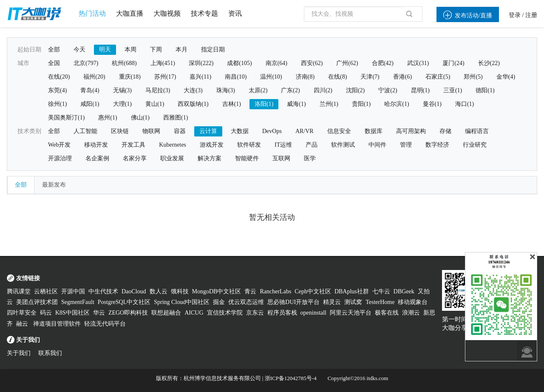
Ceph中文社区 (313, 291)
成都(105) (239, 63)
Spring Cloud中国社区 (182, 302)
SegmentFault (78, 302)
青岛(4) (90, 90)
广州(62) (347, 63)
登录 (515, 15)
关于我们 (19, 353)
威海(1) (296, 104)
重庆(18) (130, 77)
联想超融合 (166, 313)
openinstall (313, 313)
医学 (310, 158)
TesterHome (380, 302)
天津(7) (370, 77)
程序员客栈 (282, 313)
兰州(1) (329, 104)
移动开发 (96, 145)
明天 (105, 50)
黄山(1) (155, 104)
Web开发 (59, 145)
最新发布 (54, 185)
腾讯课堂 (19, 291)
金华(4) (506, 77)
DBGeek (404, 291)
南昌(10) (236, 77)
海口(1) (465, 104)
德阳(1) (485, 90)
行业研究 (475, 145)
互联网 (281, 158)
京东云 (255, 313)
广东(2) (290, 90)
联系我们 (50, 353)
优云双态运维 (246, 302)
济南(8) (305, 77)
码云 (46, 313)
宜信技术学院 (225, 313)
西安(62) (312, 63)
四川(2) (323, 90)
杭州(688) (124, 63)
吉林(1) (232, 104)
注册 (531, 15)
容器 (180, 131)
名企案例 (97, 158)
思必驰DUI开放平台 (293, 302)
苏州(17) (165, 77)
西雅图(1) (176, 118)
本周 (130, 50)
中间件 (377, 145)
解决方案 (210, 158)
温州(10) (271, 77)
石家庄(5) (438, 77)
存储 (445, 131)
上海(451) (163, 63)
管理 (406, 145)
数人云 (159, 291)
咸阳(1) (90, 104)
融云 (23, 324)
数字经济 (437, 145)
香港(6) (402, 77)
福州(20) (94, 77)
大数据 (240, 131)
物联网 (151, 131)
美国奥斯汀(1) (66, 118)
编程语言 (477, 131)
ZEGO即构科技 (128, 313)
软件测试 (343, 145)
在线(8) (337, 77)
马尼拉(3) (158, 90)
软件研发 (249, 145)
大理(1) (122, 104)
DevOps (272, 131)
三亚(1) (453, 90)
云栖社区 (46, 291)
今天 (79, 50)
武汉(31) (418, 63)
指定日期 (213, 50)
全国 (54, 63)
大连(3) (193, 90)
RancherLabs (275, 291)
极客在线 (387, 313)
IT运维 (283, 145)
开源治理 (60, 158)
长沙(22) (489, 63)
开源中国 (73, 291)
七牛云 (381, 291)
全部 (54, 50)
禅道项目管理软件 (57, 324)
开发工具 (133, 145)
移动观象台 (413, 302)
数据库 (374, 131)
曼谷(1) (432, 104)
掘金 (219, 302)
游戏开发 (212, 145)
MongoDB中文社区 (217, 291)
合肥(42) (383, 63)
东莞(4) (57, 90)
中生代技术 (103, 291)
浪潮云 (411, 313)
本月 (181, 50)
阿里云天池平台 (351, 313)
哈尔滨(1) (397, 104)
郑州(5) (473, 77)
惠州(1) (108, 118)
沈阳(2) (355, 90)
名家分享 (135, 158)
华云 (99, 313)
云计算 (208, 131)
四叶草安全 (22, 313)
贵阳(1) (361, 104)
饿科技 (180, 291)
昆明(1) (420, 90)
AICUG (194, 313)
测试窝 (353, 302)
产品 (312, 145)
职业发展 (172, 158)
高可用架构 (411, 131)
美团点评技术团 (37, 302)
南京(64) (276, 63)
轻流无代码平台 (105, 324)
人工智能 (85, 131)
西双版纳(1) (193, 104)
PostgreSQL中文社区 (124, 302)
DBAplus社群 (352, 291)
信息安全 (339, 131)
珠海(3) (226, 90)
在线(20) (59, 77)
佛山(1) (140, 118)
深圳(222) (201, 63)
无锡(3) (122, 90)
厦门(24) (453, 63)
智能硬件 (247, 158)
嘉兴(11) (200, 77)
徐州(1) (57, 104)
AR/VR (305, 131)
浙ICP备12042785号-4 (291, 378)
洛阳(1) (264, 104)
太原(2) (258, 90)
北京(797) (86, 63)
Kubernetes (173, 145)
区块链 (120, 131)
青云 (250, 291)
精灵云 (332, 302)
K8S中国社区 (72, 313)
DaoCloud (134, 291)
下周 (156, 50)
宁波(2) (388, 90)
